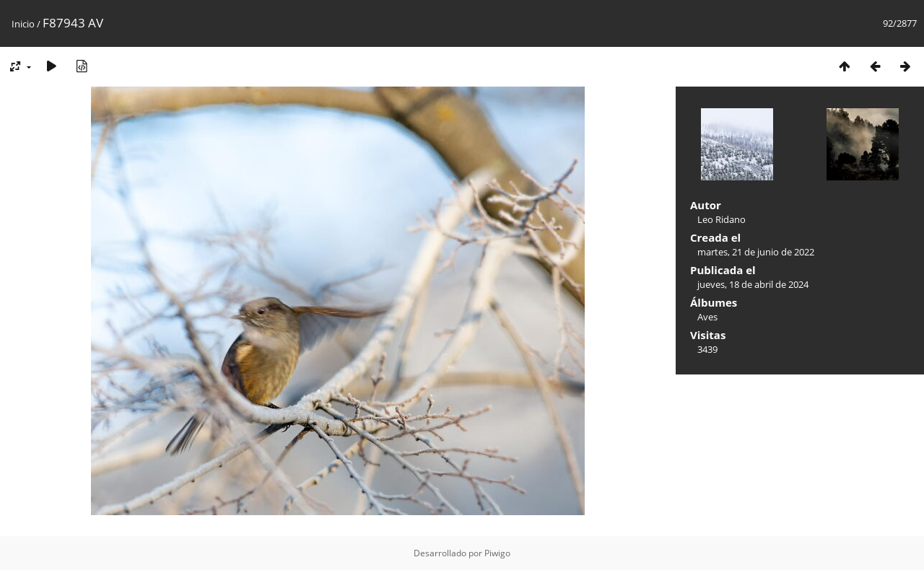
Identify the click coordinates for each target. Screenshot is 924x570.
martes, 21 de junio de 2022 (756, 252)
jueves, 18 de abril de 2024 (753, 284)
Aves (707, 317)
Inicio (23, 24)
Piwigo (497, 553)
